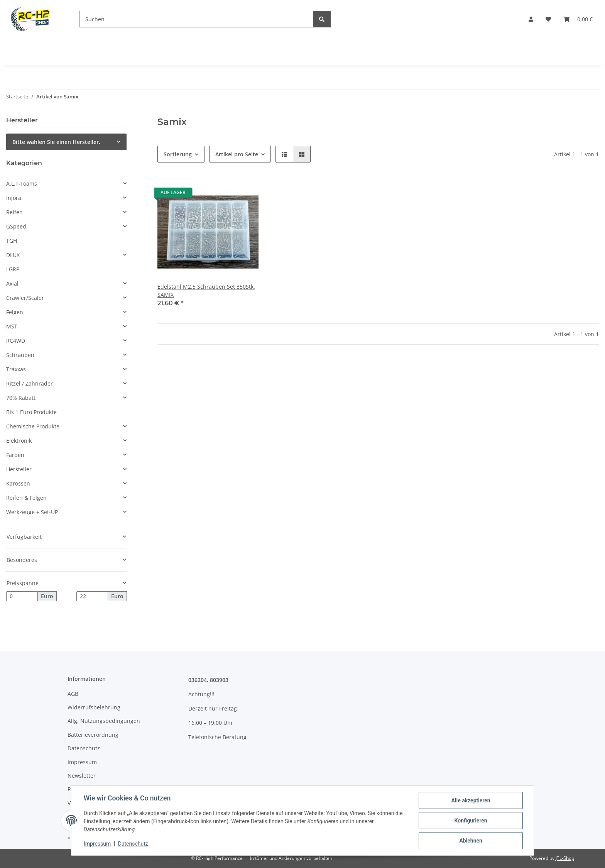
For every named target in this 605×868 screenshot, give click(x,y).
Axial (12, 283)
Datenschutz (84, 748)
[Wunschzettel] (548, 19)
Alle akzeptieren (471, 800)
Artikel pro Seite (237, 154)
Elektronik (19, 441)
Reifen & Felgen (26, 498)
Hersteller (19, 469)
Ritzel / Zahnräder (30, 383)
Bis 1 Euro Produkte (31, 412)
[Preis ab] (22, 596)
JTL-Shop (565, 858)
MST (12, 326)
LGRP (13, 269)
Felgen (15, 312)
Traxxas (16, 369)
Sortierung (178, 154)
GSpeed (16, 226)
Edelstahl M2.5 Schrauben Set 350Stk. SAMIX (206, 291)
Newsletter (82, 776)
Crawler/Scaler (25, 298)
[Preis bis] (92, 596)
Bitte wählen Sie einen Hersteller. (56, 142)
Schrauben (20, 355)
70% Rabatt (21, 398)
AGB (73, 694)
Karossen (18, 483)
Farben (15, 455)
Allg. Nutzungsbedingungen (104, 721)
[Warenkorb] (578, 19)
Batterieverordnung (93, 735)
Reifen (14, 212)
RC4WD (16, 341)
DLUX (13, 255)
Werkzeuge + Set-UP (32, 512)
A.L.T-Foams (22, 184)
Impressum (82, 762)
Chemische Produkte (33, 426)
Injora (14, 198)
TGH (12, 241)
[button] (531, 19)
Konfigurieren (471, 821)
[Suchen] (196, 19)
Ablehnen (471, 841)
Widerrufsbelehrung (94, 707)
